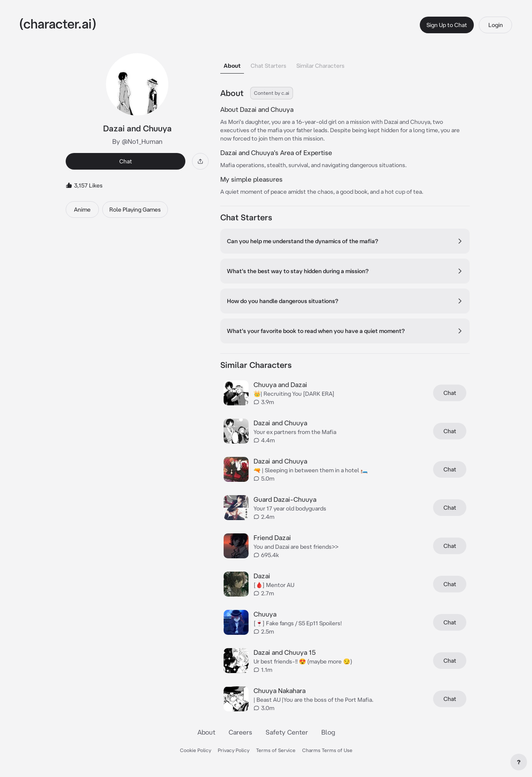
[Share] (200, 161)
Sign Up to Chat (447, 25)
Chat (126, 161)
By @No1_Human (137, 141)
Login (496, 25)
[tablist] (345, 63)
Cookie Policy (196, 750)
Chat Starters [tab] (268, 66)
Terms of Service (276, 750)
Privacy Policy (234, 750)
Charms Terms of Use (327, 750)
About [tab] (232, 66)
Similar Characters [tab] (320, 66)
